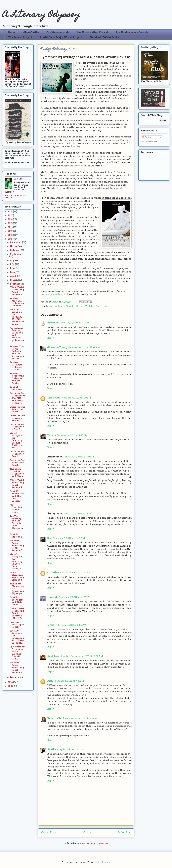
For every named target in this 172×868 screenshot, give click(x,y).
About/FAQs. (31, 32)
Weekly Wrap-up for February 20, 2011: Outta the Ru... (16, 440)
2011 (10, 239)
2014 (10, 227)
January (15, 677)
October (15, 250)
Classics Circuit (75, 306)
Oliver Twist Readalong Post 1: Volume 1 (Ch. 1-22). (17, 613)
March (14, 280)
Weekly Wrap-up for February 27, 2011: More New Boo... (17, 317)
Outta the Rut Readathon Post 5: (17, 409)
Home (87, 832)
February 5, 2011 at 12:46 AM (69, 538)
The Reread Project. (20, 37)
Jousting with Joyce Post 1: (17, 624)
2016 (10, 219)
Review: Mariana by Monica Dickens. (17, 302)
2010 (10, 682)
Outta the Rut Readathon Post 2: (17, 454)
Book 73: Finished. (16, 536)
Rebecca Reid (56, 718)
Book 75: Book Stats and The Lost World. (17, 496)
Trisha (52, 435)
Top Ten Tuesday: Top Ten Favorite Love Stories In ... (16, 523)
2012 (10, 235)
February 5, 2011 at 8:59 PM (71, 625)
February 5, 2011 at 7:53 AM (76, 572)
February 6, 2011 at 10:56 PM (81, 718)
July (13, 264)
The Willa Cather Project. (93, 32)
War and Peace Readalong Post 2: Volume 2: (17, 667)
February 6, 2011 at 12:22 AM (87, 656)
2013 (10, 231)
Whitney (53, 323)
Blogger (106, 862)
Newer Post (48, 832)
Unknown (54, 398)
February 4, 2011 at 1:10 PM (76, 398)
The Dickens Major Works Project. (61, 37)
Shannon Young (57, 347)
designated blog (54, 294)
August (14, 260)
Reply (51, 338)
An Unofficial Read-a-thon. (16, 508)
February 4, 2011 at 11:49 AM (84, 347)
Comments (150, 142)
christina (53, 572)
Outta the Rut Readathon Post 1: (17, 463)
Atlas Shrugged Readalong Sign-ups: (17, 576)
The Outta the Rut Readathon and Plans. (17, 473)
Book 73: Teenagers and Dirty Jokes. (16, 601)
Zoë (50, 538)
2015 (10, 223)
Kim (50, 681)
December (16, 242)
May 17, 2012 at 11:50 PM (71, 749)
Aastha (52, 749)
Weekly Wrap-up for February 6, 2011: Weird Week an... (17, 637)
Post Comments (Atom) (94, 843)
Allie (55, 302)
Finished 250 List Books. (105, 37)
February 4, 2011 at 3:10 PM (79, 457)
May (13, 272)
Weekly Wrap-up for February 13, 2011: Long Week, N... (16, 561)
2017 (10, 215)
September (16, 254)
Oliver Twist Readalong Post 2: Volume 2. (17, 484)
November (16, 246)
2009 (11, 686)
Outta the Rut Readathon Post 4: (17, 418)
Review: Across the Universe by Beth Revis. (17, 378)
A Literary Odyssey (41, 15)
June (13, 268)
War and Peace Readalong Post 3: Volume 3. (17, 545)
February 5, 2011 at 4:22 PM (74, 597)
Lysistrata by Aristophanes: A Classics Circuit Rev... (17, 653)
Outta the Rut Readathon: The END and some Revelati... (17, 398)
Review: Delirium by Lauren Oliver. (16, 366)
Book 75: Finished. (16, 388)
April (13, 276)
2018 (10, 212)
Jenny (51, 625)
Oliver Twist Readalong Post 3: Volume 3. (17, 291)
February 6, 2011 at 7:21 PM (69, 681)
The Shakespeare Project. (132, 32)
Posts (147, 137)
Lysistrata (102, 306)
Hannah (53, 597)
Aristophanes (57, 306)
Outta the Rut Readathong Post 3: (17, 427)
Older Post (124, 832)
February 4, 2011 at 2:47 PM (72, 435)
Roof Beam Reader (59, 656)
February (15, 284)
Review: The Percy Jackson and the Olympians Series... (17, 352)
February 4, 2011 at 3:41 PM (79, 513)
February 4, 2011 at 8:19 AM (75, 323)
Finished (90, 306)
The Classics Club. (58, 32)
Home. (12, 32)
